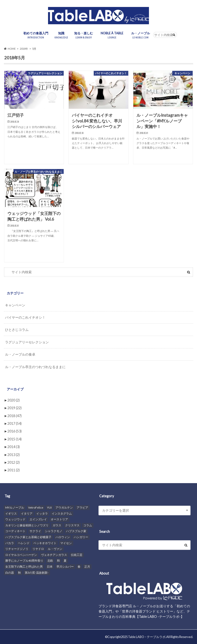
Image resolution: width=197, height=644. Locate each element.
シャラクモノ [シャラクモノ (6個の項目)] (54, 531)
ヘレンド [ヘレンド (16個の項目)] (24, 543)
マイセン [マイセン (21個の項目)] (66, 543)
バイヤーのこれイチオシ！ (25, 317)
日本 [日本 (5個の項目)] (50, 567)
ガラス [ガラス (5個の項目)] (57, 525)
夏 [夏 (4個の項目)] (65, 561)
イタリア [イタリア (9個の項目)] (27, 513)
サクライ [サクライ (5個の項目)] (35, 531)
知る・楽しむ (84, 35)
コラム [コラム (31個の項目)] (88, 525)
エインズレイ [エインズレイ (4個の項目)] (38, 519)
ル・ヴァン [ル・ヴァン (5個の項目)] (55, 549)
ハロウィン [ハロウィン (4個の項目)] (63, 537)
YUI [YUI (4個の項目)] (49, 507)
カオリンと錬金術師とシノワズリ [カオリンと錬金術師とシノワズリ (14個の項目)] (27, 525)
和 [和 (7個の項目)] (58, 561)
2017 (15, 423)
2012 (14, 462)
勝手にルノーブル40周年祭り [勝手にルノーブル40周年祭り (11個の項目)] (24, 561)
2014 (14, 447)
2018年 (24, 49)
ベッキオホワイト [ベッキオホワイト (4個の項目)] (45, 543)
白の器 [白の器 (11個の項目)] (10, 573)
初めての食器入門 (36, 35)
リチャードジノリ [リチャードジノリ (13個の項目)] (17, 549)
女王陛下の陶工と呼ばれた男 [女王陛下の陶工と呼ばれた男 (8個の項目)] (24, 567)
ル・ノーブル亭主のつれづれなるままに (35, 367)
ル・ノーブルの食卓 (20, 354)
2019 (15, 408)
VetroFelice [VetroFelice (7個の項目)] (36, 507)
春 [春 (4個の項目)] (79, 567)
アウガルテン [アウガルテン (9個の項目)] (64, 507)
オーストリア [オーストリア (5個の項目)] (59, 519)
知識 (61, 35)
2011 (14, 470)
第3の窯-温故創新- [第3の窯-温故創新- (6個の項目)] (37, 573)
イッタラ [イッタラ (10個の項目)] (42, 513)
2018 (15, 416)
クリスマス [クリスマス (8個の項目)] (72, 525)
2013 (14, 455)
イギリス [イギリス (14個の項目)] (11, 513)
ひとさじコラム (17, 330)
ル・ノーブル (141, 35)
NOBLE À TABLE (113, 35)
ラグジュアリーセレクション (27, 342)
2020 (14, 400)
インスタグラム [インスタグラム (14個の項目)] (62, 513)
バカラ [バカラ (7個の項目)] (10, 543)
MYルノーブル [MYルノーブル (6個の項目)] (15, 507)
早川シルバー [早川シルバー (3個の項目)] (65, 567)
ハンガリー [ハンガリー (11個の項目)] (81, 537)
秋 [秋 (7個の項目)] (19, 573)
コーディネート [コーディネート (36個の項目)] (15, 531)
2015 (15, 439)
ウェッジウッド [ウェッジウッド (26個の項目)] (15, 519)
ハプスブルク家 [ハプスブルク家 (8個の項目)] (76, 531)
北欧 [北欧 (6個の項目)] (50, 561)
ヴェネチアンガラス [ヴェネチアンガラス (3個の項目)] (54, 555)
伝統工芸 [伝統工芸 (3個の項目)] (77, 555)
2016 (15, 431)
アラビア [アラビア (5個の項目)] (82, 507)
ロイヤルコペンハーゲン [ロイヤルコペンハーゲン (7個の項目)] (21, 555)
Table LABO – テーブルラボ (147, 637)
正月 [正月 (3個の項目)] (87, 567)
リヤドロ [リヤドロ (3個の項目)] (38, 549)
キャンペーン (15, 305)
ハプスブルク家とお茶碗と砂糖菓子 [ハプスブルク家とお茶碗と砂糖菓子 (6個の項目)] (28, 537)
